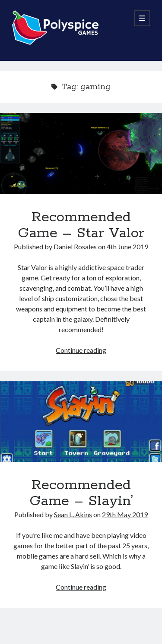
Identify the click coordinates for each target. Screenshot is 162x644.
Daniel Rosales (75, 247)
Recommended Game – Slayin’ (81, 422)
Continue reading (81, 350)
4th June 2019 (127, 247)
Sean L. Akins (73, 514)
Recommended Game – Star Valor (81, 154)
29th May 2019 (125, 514)
